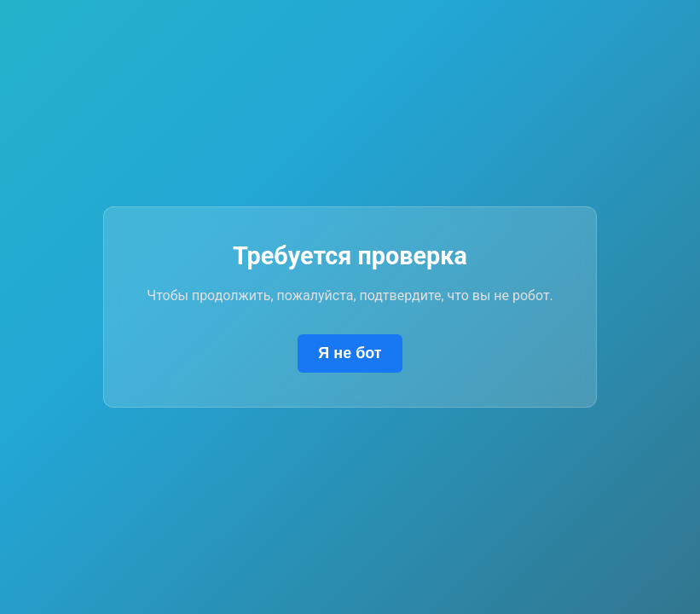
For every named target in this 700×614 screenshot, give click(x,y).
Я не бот (350, 353)
